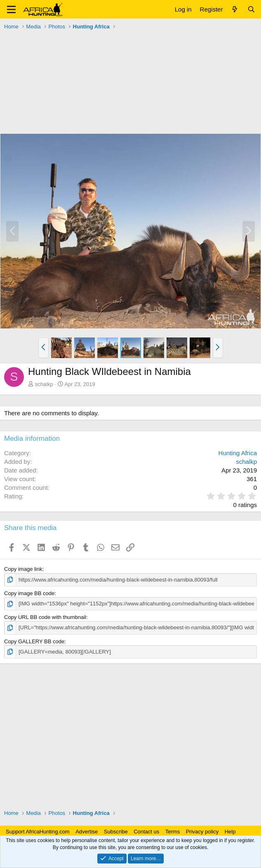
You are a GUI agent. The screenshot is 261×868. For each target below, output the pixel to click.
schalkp (44, 384)
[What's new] (235, 9)
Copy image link (23, 569)
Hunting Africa (238, 453)
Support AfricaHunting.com (38, 832)
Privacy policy (202, 832)
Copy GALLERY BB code (34, 641)
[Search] (251, 9)
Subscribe (116, 832)
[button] (11, 9)
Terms (173, 832)
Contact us (146, 832)
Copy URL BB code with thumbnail (45, 617)
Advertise (87, 832)
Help (230, 832)
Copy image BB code (29, 593)
